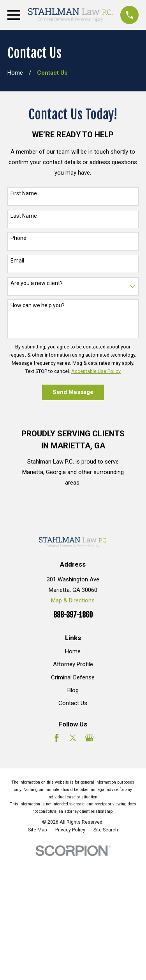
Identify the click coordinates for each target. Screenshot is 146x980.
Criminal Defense (73, 677)
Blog (73, 690)
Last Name (24, 216)
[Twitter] (73, 738)
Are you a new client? (37, 283)
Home (73, 651)
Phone (18, 238)
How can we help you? (38, 305)
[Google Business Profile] (89, 738)
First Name (24, 193)
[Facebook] (57, 738)
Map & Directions (73, 600)
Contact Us (73, 703)
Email (17, 261)
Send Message (73, 392)
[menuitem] (38, 830)
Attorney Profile (73, 664)
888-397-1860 (73, 615)
